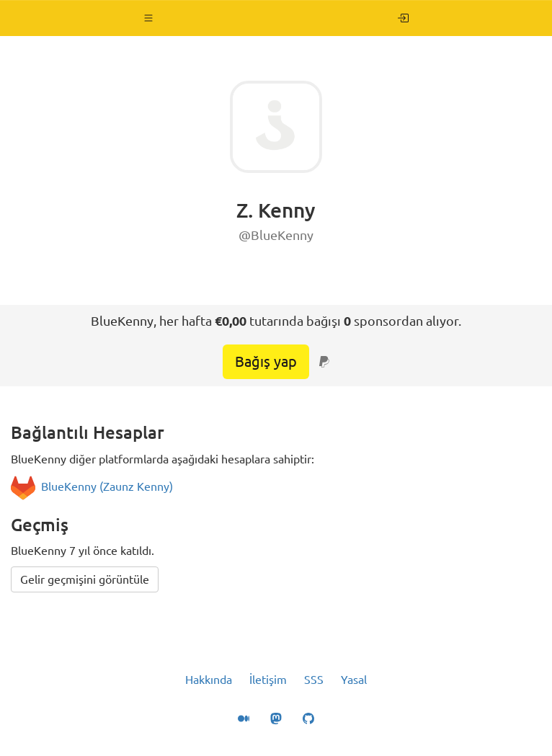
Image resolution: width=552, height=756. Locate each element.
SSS (314, 680)
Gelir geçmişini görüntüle (85, 579)
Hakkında (209, 680)
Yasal (354, 680)
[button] (149, 18)
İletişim (268, 680)
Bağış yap (266, 361)
